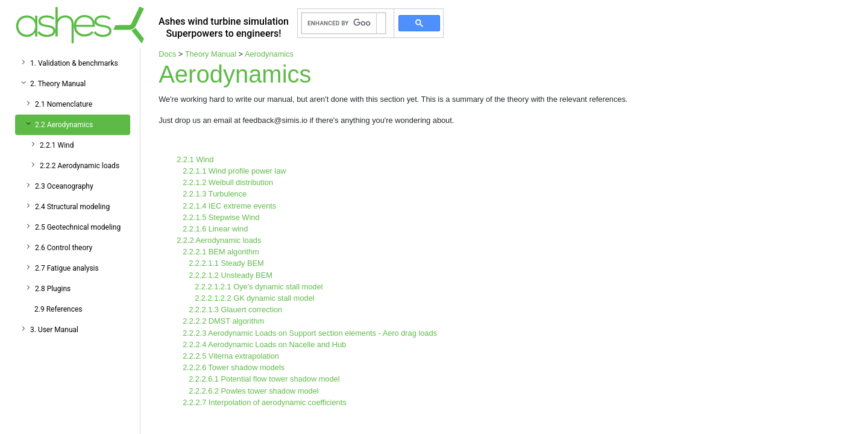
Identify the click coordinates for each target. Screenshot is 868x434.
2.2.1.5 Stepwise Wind (221, 217)
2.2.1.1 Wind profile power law (234, 171)
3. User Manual (54, 330)
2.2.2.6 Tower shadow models (234, 367)
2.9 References (58, 309)
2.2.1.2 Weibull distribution (228, 182)
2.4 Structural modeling (72, 207)
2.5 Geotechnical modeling (78, 227)
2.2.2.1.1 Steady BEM (226, 263)
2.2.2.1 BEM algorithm (221, 252)
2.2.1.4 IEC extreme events (229, 206)
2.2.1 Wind (57, 145)
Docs (167, 54)
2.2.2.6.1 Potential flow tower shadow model (264, 379)
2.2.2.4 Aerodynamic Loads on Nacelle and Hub (264, 344)
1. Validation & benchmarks (74, 63)
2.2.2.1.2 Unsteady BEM (231, 275)
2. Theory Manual (58, 84)
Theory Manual (211, 54)
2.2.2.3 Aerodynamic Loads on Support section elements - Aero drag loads (310, 333)
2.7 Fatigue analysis (67, 268)
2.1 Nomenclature (64, 104)
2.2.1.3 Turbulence (215, 194)
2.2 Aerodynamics (64, 125)
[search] (339, 24)
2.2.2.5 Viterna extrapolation (231, 356)
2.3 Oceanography (64, 186)
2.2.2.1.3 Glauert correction (235, 310)
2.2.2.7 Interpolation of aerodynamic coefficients (265, 402)
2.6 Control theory (64, 248)
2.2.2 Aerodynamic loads (80, 166)
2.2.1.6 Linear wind (215, 229)
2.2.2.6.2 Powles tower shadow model (254, 391)
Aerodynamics (269, 54)
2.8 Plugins (53, 289)
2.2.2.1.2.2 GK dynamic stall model (254, 298)
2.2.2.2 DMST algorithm (223, 321)
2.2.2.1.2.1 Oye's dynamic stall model (259, 287)
